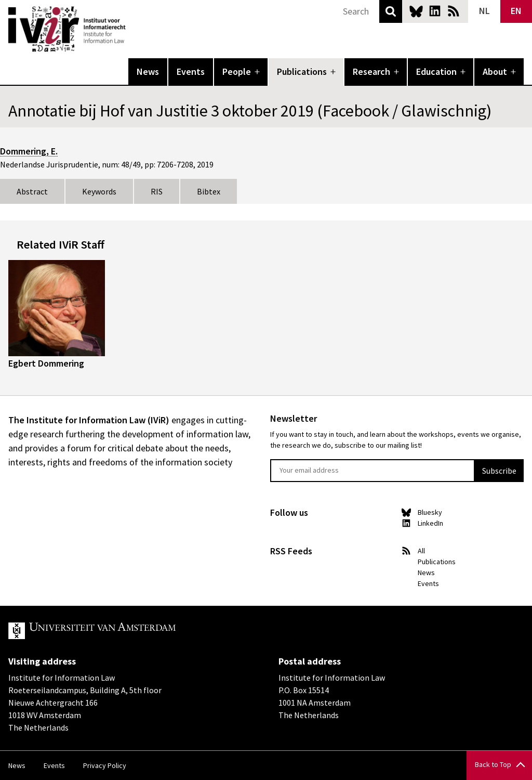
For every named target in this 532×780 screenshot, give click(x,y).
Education (436, 71)
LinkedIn (435, 11)
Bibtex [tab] (209, 191)
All (421, 551)
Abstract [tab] (32, 191)
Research (371, 71)
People (237, 71)
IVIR (133, 29)
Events (191, 71)
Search (391, 11)
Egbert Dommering (46, 363)
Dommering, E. (29, 151)
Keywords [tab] (99, 191)
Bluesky (416, 11)
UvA (129, 631)
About (495, 71)
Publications (302, 71)
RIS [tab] (157, 191)
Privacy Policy (105, 765)
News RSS (454, 11)
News (148, 71)
